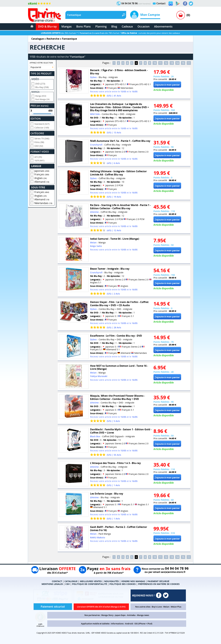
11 (160, 63)
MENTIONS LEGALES (52, 584)
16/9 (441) (39, 160)
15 (183, 63)
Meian (166, 607)
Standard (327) (42, 123)
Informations (117, 624)
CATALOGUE (71, 581)
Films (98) (39, 142)
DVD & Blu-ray (47, 26)
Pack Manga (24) (42, 99)
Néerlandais (43, 203)
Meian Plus (176, 607)
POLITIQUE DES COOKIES (123, 584)
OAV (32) (39, 145)
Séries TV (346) (42, 138)
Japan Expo (120, 615)
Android (129, 624)
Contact (161, 3)
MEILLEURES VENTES (91, 581)
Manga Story (107, 615)
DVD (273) (40, 83)
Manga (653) (41, 95)
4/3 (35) (38, 156)
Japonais (42, 170)
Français (42, 174)
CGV (68, 584)
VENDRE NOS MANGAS (133, 581)
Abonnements (163, 26)
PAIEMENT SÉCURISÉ (158, 581)
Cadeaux (127, 26)
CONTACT (57, 581)
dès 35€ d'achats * (59, 33)
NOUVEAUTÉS (111, 581)
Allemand (42, 181)
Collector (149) (42, 127)
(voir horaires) (144, 4)
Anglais (41, 178)
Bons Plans (83, 26)
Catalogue (38, 39)
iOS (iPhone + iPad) (143, 624)
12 (166, 63)
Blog (114, 26)
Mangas (67, 26)
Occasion (143, 26)
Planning (101, 26)
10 (155, 63)
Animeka (131, 615)
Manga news (143, 615)
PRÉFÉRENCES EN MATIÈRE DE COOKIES (159, 584)
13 (172, 63)
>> (189, 63)
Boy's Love (157, 607)
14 (177, 63)
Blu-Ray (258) (42, 87)
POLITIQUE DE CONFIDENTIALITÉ (90, 584)
